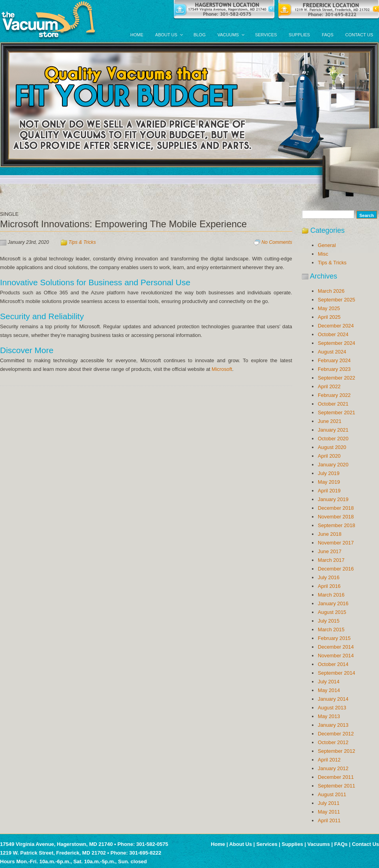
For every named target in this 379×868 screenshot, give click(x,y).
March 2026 (331, 291)
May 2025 (329, 308)
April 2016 (329, 586)
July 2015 (329, 621)
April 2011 (329, 820)
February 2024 (334, 360)
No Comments (277, 242)
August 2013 (332, 708)
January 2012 (333, 768)
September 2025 (337, 300)
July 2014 (329, 682)
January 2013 (333, 725)
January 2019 (333, 499)
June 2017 (330, 551)
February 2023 (334, 369)
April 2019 (329, 491)
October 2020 (333, 439)
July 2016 (329, 577)
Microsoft (222, 369)
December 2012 (336, 734)
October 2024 (333, 334)
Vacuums (319, 844)
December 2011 (336, 777)
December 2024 (336, 326)
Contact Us (365, 844)
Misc (323, 254)
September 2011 (337, 786)
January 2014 (333, 699)
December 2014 (336, 647)
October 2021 (333, 404)
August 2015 (332, 612)
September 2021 (337, 412)
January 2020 (333, 465)
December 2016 (336, 569)
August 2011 (332, 794)
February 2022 (334, 395)
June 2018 (330, 534)
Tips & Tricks (82, 242)
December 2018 (336, 508)
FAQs (341, 844)
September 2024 (337, 343)
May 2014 (329, 690)
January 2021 (333, 430)
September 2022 (337, 378)
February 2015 (334, 638)
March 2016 (331, 595)
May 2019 (329, 482)
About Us (240, 844)
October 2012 (333, 742)
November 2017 (336, 543)
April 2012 (329, 760)
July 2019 (329, 473)
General (327, 245)
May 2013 (329, 716)
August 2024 (332, 352)
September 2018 (337, 525)
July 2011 (329, 803)
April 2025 (329, 317)
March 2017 (331, 560)
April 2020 (329, 456)
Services (267, 844)
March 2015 (331, 629)
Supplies (293, 844)
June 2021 (330, 421)
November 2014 (336, 656)
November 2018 (336, 517)
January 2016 (333, 603)
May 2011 (329, 812)
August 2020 (332, 447)
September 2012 (337, 751)
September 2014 (337, 673)
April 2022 (329, 386)
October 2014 (333, 664)
